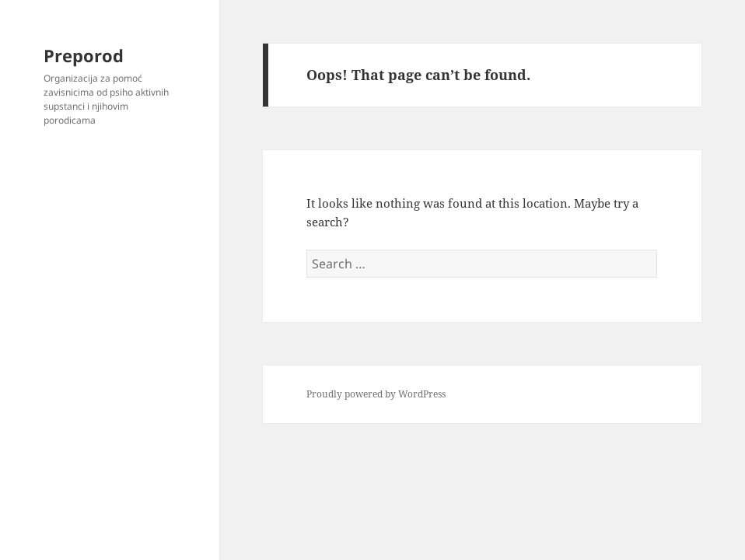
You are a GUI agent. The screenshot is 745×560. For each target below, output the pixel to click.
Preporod (84, 55)
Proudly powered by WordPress (376, 394)
